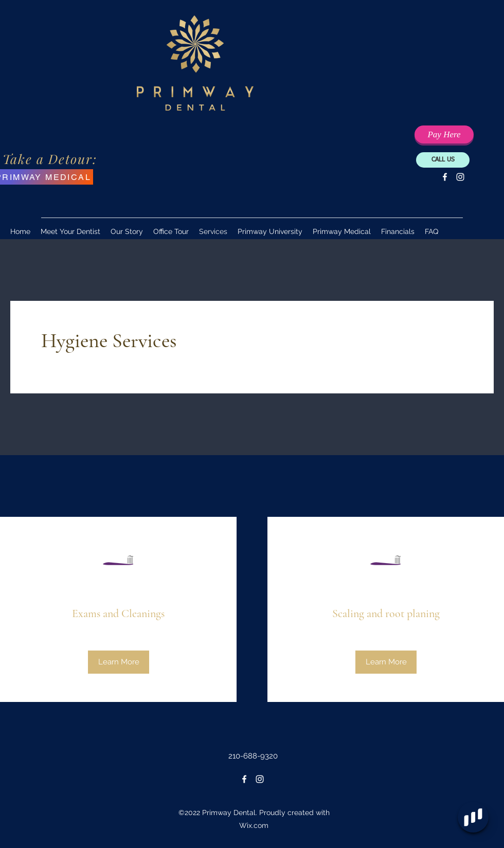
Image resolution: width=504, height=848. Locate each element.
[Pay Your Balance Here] (444, 134)
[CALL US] (443, 160)
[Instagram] (460, 177)
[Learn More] (119, 662)
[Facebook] (445, 177)
